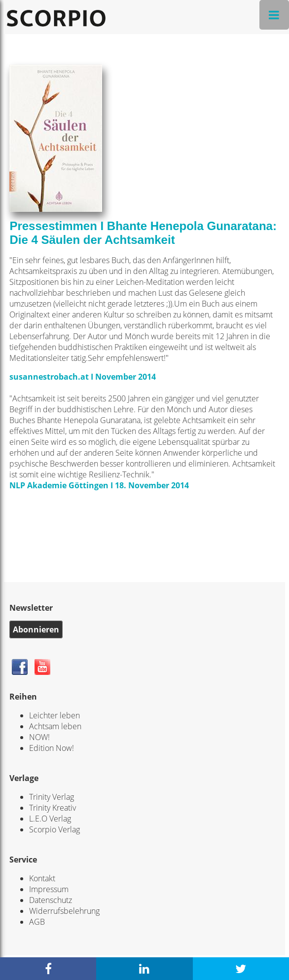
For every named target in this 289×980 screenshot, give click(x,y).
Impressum (49, 889)
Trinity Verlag (52, 797)
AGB (37, 922)
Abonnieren (36, 629)
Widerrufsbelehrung (64, 911)
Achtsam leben (55, 726)
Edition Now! (52, 748)
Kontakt (42, 878)
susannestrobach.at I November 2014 (83, 377)
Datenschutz (51, 900)
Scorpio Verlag (54, 829)
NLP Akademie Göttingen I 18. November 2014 (99, 485)
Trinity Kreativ (53, 808)
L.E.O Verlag (50, 819)
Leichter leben (54, 715)
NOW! (39, 737)
